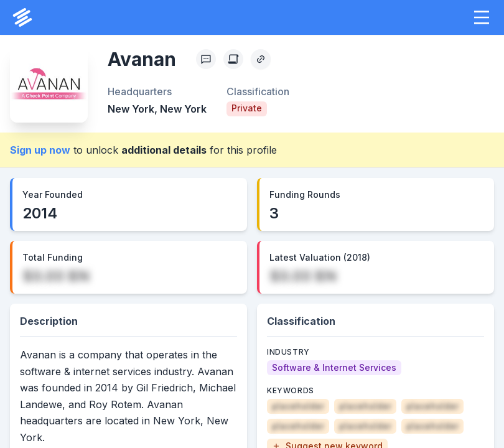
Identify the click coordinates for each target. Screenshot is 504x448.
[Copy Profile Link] (261, 59)
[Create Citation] (233, 59)
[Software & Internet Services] (334, 368)
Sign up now (40, 150)
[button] (482, 17)
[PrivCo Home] (22, 17)
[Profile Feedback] (206, 59)
